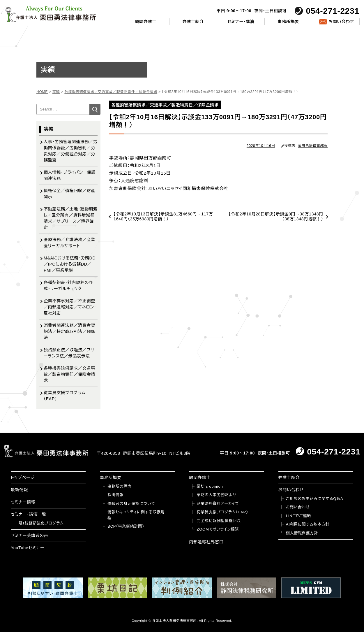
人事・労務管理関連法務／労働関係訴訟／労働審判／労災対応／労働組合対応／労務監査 (71, 151)
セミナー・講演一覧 (29, 514)
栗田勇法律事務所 (313, 146)
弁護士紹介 (193, 22)
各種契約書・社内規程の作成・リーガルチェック (68, 286)
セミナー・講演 (241, 22)
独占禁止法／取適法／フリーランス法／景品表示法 (69, 353)
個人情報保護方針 (302, 533)
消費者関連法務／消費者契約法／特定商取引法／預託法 (69, 331)
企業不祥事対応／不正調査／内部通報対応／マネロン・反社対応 (70, 307)
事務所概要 (288, 22)
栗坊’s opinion (210, 486)
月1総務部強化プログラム (41, 523)
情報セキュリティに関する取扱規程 (136, 515)
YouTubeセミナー (28, 548)
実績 (49, 129)
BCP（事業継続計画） (126, 526)
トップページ (23, 477)
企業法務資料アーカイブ (218, 504)
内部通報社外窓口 (206, 542)
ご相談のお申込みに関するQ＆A (315, 499)
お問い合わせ (341, 22)
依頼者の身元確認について (131, 504)
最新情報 (19, 490)
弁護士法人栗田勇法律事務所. (175, 621)
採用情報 (115, 495)
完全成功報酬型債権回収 (219, 521)
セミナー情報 (23, 502)
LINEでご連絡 (298, 516)
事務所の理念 (120, 486)
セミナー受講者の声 (30, 536)
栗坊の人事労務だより (217, 495)
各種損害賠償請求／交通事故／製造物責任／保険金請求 (69, 374)
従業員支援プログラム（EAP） (65, 396)
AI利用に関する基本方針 (308, 524)
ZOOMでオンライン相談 (218, 529)
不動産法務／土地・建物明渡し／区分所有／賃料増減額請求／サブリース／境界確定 (71, 218)
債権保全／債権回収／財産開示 (69, 194)
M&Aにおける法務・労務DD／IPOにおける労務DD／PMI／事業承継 (70, 264)
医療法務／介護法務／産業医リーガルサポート (69, 243)
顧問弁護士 (146, 22)
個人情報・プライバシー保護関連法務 (70, 175)
